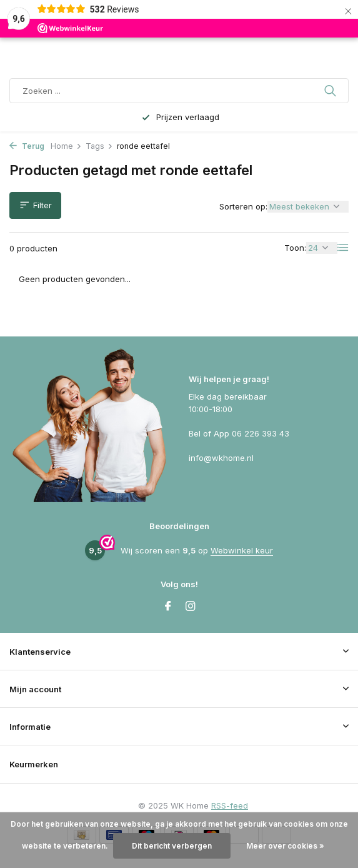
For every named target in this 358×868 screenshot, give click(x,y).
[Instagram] (191, 607)
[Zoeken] (179, 91)
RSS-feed (230, 805)
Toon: (295, 248)
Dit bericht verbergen (172, 846)
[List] (343, 248)
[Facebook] (168, 607)
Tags (99, 146)
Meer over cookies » (285, 846)
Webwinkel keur (242, 550)
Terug (27, 146)
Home (66, 146)
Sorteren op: (243, 206)
